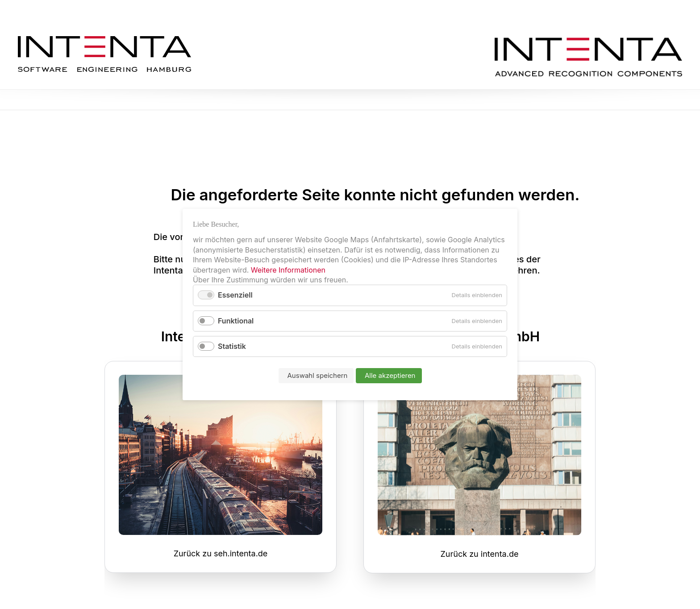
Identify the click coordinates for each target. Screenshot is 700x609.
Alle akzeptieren (390, 375)
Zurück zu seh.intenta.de (221, 553)
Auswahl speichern (318, 375)
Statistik (232, 346)
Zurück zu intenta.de (480, 554)
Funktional (236, 321)
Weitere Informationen (288, 270)
